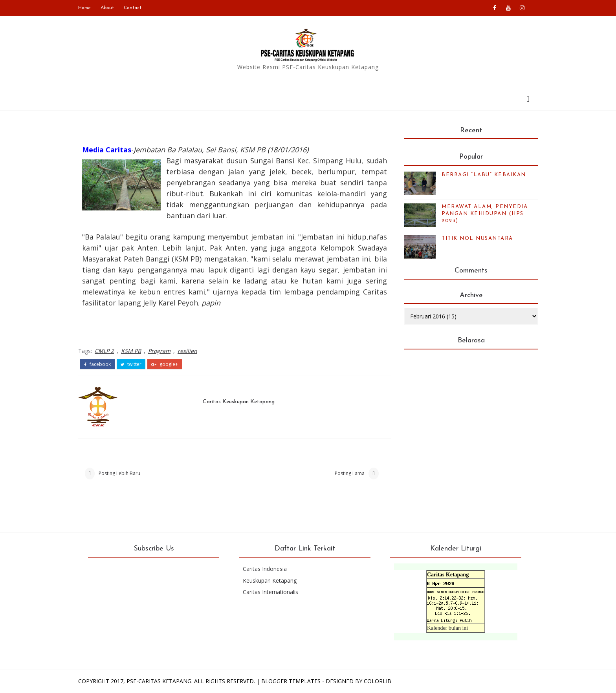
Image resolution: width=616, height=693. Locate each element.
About (107, 8)
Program (159, 351)
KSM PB (131, 351)
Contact (133, 8)
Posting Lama (350, 473)
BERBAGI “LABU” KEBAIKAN (484, 175)
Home (84, 8)
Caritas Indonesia (265, 569)
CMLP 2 (104, 351)
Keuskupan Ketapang (270, 581)
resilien (187, 351)
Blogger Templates (291, 681)
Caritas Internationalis (270, 592)
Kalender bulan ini (447, 628)
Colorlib (378, 681)
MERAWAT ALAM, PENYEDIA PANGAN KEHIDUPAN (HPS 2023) (485, 214)
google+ (165, 364)
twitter (131, 364)
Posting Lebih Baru (119, 473)
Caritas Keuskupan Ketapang (239, 402)
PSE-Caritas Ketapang (159, 681)
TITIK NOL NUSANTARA (477, 239)
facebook (97, 364)
